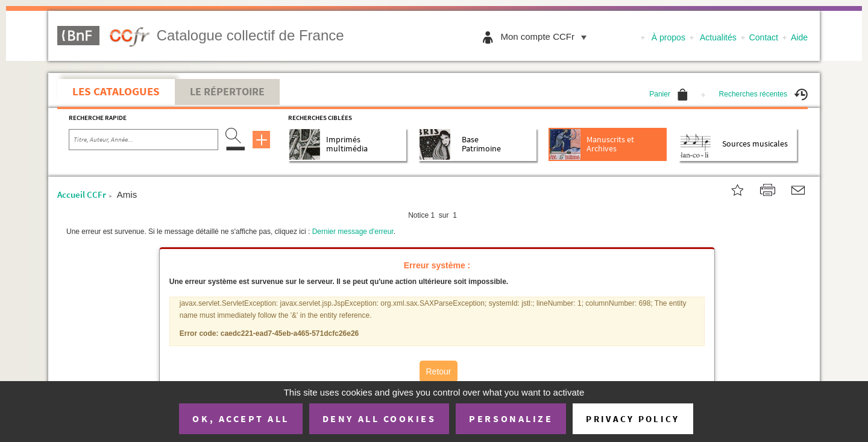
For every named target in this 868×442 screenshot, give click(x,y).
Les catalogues (116, 91)
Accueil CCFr (82, 194)
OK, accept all (241, 418)
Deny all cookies (379, 418)
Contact (764, 37)
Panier (668, 94)
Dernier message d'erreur (353, 232)
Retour (438, 371)
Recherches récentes (763, 94)
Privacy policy (633, 419)
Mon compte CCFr (546, 36)
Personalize (511, 418)
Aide (799, 37)
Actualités (718, 37)
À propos (668, 37)
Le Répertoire (227, 92)
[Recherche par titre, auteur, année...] (143, 140)
